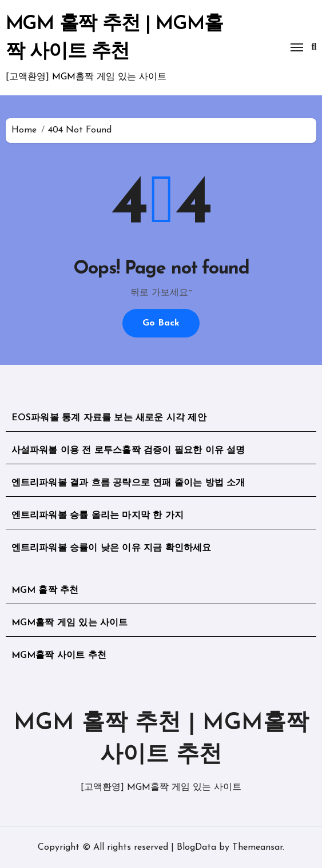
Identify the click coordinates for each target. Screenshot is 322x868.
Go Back (161, 323)
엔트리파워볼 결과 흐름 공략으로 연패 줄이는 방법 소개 (128, 483)
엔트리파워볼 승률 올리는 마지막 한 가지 (98, 516)
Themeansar (257, 847)
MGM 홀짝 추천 (45, 590)
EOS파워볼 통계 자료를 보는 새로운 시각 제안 (109, 418)
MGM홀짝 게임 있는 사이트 (70, 623)
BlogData (196, 847)
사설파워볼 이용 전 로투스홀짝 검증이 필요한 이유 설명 (128, 451)
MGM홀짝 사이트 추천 (59, 656)
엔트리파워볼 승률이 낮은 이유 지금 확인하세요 (112, 548)
